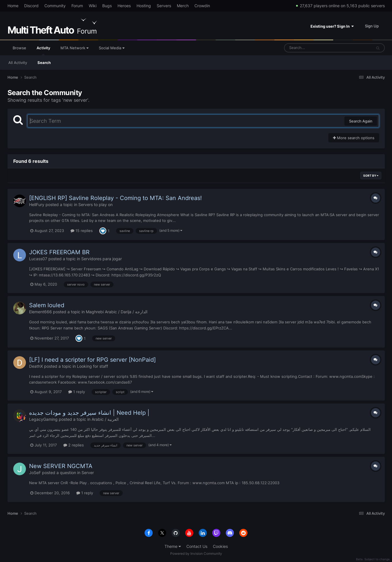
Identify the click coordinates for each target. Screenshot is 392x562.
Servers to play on (95, 204)
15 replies (82, 231)
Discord (31, 6)
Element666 (40, 312)
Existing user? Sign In (332, 26)
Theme (173, 546)
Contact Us (197, 546)
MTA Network (74, 48)
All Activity (18, 63)
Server (88, 473)
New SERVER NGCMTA (61, 466)
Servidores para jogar (102, 259)
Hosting (144, 6)
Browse (19, 48)
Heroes (124, 6)
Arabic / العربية (105, 419)
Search (44, 63)
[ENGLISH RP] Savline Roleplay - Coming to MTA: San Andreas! (115, 198)
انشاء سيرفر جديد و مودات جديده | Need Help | (89, 413)
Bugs (107, 6)
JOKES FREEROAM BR (59, 252)
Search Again (361, 121)
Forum (77, 6)
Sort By (371, 176)
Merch (183, 6)
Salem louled (47, 305)
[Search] (313, 48)
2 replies (74, 445)
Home (13, 6)
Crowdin (202, 6)
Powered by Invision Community (196, 553)
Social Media (112, 48)
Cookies (220, 546)
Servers (164, 6)
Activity (43, 50)
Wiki (93, 6)
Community (55, 6)
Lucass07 (38, 259)
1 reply (77, 392)
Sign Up (372, 26)
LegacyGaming (43, 419)
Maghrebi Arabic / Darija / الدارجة (117, 312)
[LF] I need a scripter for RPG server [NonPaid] (92, 360)
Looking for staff (92, 366)
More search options (354, 138)
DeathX (36, 366)
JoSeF (35, 473)
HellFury (37, 204)
